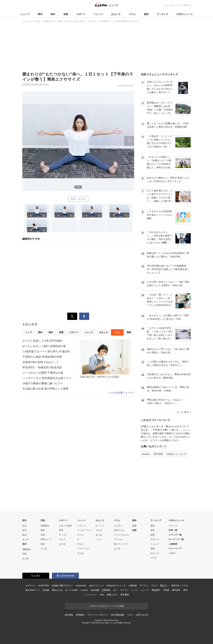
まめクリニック (96, 586)
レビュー (82, 526)
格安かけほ (57, 590)
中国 (24, 554)
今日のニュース (185, 14)
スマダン (118, 526)
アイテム (144, 586)
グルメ (80, 544)
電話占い (164, 586)
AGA (102, 595)
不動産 (166, 590)
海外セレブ (46, 539)
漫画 (146, 14)
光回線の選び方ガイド (62, 586)
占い (115, 590)
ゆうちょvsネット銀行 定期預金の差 (44, 346)
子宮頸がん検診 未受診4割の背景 (42, 357)
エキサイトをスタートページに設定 (106, 606)
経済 (24, 530)
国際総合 (27, 549)
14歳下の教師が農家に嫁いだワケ (43, 383)
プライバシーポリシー (98, 615)
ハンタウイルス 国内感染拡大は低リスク (47, 378)
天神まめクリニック (116, 586)
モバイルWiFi (71, 590)
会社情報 (69, 615)
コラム (132, 14)
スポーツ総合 (65, 526)
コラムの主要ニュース (121, 393)
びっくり (100, 526)
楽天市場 (158, 454)
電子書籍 (125, 595)
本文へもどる (78, 199)
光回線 (46, 590)
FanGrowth (81, 586)
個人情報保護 (117, 615)
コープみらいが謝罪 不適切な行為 (43, 373)
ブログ (154, 586)
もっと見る (184, 412)
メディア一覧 (175, 535)
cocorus (84, 590)
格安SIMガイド (33, 590)
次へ (78, 137)
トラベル (118, 539)
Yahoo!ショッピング (176, 454)
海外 (53, 14)
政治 (24, 535)
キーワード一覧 (176, 539)
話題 (134, 530)
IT (78, 539)
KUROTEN (44, 586)
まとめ (26, 539)
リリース (173, 526)
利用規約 (80, 615)
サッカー (63, 535)
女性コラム (119, 530)
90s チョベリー (121, 544)
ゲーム (80, 535)
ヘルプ (172, 553)
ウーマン (124, 590)
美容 (185, 590)
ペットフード (91, 595)
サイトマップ (175, 548)
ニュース (25, 14)
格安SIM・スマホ (180, 586)
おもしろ (116, 14)
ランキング (162, 14)
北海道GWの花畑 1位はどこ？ (41, 362)
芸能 (66, 14)
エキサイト (187, 5)
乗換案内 (156, 590)
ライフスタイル (121, 535)
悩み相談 (95, 590)
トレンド (98, 14)
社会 (24, 526)
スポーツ (81, 14)
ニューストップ (171, 5)
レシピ (135, 590)
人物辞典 (173, 544)
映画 (43, 530)
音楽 (43, 535)
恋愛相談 (106, 590)
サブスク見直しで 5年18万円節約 (42, 341)
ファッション (84, 548)
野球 (61, 530)
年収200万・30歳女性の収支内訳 (42, 367)
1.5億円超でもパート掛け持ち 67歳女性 (46, 351)
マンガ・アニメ (85, 530)
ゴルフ (62, 539)
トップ (29, 332)
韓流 (43, 544)
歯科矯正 (176, 590)
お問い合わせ (142, 615)
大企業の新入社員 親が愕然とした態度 (46, 389)
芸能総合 (45, 526)
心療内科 (133, 586)
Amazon (146, 454)
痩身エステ (112, 595)
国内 (40, 14)
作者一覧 (173, 530)
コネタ (99, 530)
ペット (99, 539)
